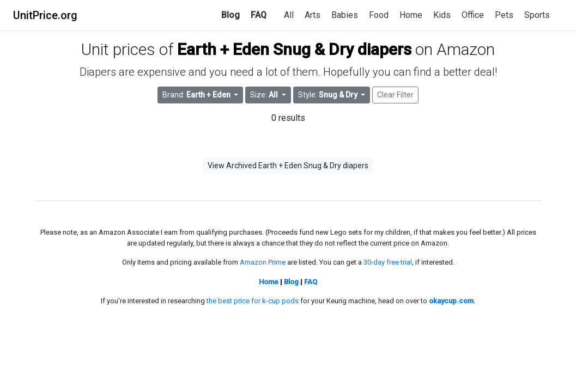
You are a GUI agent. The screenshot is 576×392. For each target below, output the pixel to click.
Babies (345, 15)
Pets (504, 15)
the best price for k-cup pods (253, 301)
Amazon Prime (263, 262)
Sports (537, 15)
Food (379, 15)
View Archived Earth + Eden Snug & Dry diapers (288, 166)
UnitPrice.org (45, 15)
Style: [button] (329, 95)
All (289, 15)
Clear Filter (395, 95)
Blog (231, 15)
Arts (313, 15)
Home (411, 15)
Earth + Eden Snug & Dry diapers (294, 49)
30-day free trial (388, 262)
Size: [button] (265, 95)
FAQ (259, 15)
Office (473, 15)
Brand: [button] (197, 95)
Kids (442, 15)
